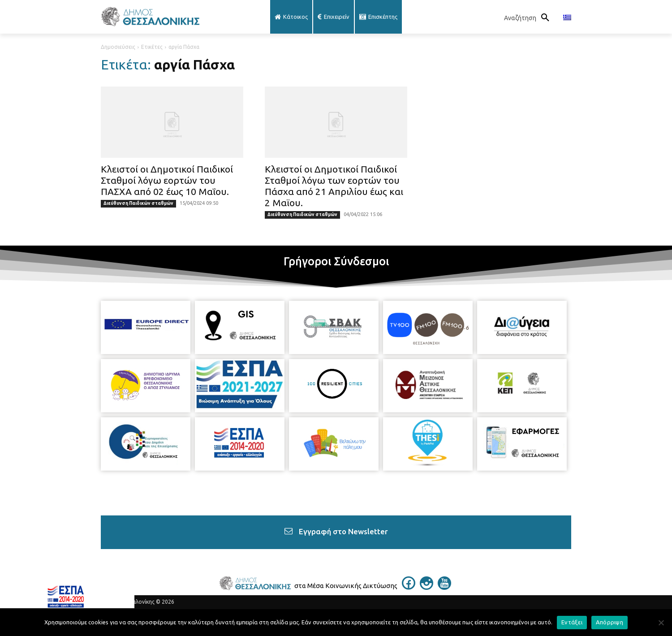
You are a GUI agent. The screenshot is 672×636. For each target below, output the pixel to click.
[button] (529, 18)
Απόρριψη (610, 622)
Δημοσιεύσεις (118, 47)
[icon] (409, 587)
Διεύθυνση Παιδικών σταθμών (138, 203)
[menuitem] (567, 18)
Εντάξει (572, 622)
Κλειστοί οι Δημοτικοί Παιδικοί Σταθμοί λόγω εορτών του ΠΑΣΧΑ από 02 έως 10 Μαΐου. (167, 180)
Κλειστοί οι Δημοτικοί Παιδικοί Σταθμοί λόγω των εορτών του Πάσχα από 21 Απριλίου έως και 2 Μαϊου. (334, 186)
